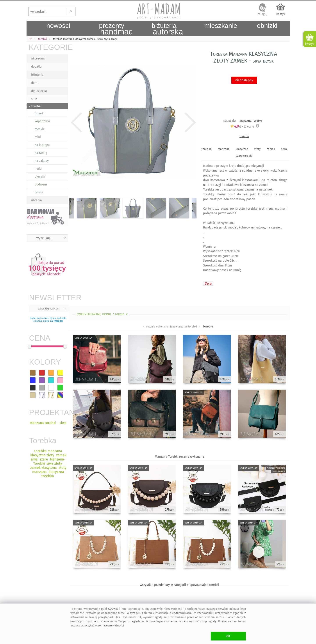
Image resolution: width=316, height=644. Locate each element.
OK (228, 636)
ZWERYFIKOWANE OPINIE (103, 314)
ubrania (37, 200)
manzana (224, 149)
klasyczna (242, 149)
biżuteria (37, 75)
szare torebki (244, 156)
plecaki (40, 177)
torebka (207, 149)
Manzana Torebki (251, 121)
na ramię (41, 153)
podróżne (41, 184)
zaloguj (262, 14)
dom (34, 83)
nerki (38, 169)
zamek (271, 149)
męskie (40, 129)
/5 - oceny (242, 127)
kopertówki (42, 121)
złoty (257, 149)
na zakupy (42, 161)
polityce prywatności (111, 625)
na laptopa (42, 145)
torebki (244, 136)
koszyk (281, 14)
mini (38, 137)
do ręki (39, 113)
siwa (284, 149)
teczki (39, 192)
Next (189, 122)
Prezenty (58, 321)
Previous (76, 122)
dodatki (36, 67)
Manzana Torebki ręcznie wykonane (179, 457)
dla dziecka (39, 91)
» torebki (35, 106)
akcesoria (38, 58)
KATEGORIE (48, 47)
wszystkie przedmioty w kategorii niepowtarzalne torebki (179, 585)
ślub (34, 99)
